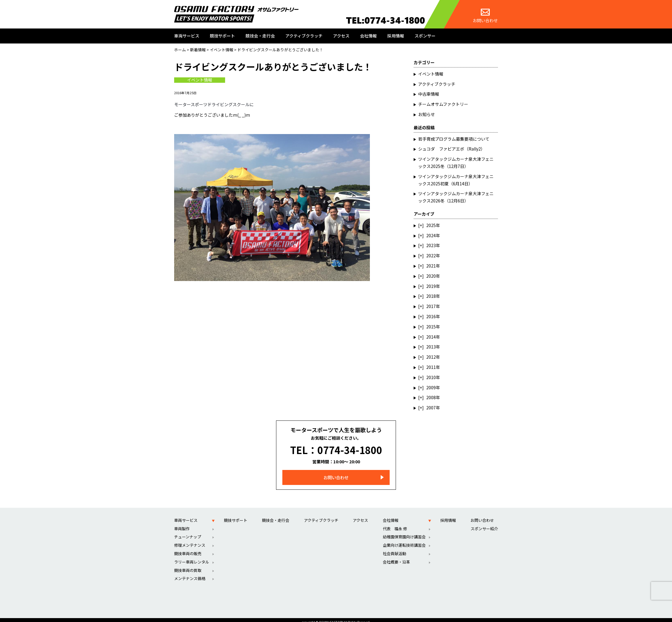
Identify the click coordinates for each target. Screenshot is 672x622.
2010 (431, 377)
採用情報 (396, 36)
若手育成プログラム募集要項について (454, 139)
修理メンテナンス (190, 540)
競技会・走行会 (260, 36)
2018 (431, 296)
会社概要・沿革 (396, 557)
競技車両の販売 (188, 548)
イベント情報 (200, 80)
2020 (431, 276)
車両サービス (187, 36)
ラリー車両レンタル (192, 557)
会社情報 (368, 36)
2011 (431, 367)
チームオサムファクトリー (443, 104)
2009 (431, 387)
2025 (431, 225)
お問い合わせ (485, 16)
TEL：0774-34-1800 (336, 447)
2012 (431, 357)
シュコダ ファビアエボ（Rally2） (452, 149)
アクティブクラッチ (304, 36)
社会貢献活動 (394, 548)
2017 (431, 306)
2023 (431, 245)
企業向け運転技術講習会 (404, 540)
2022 (431, 256)
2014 (431, 337)
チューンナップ (188, 532)
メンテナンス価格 (190, 573)
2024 (431, 235)
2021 (431, 266)
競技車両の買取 (188, 565)
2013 (431, 347)
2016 (431, 316)
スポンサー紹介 (484, 523)
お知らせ (427, 114)
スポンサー (425, 36)
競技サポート (222, 36)
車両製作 (182, 523)
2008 (431, 397)
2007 (431, 408)
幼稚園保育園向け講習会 (404, 532)
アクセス (341, 36)
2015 (431, 327)
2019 (431, 286)
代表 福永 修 (395, 523)
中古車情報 (429, 94)
